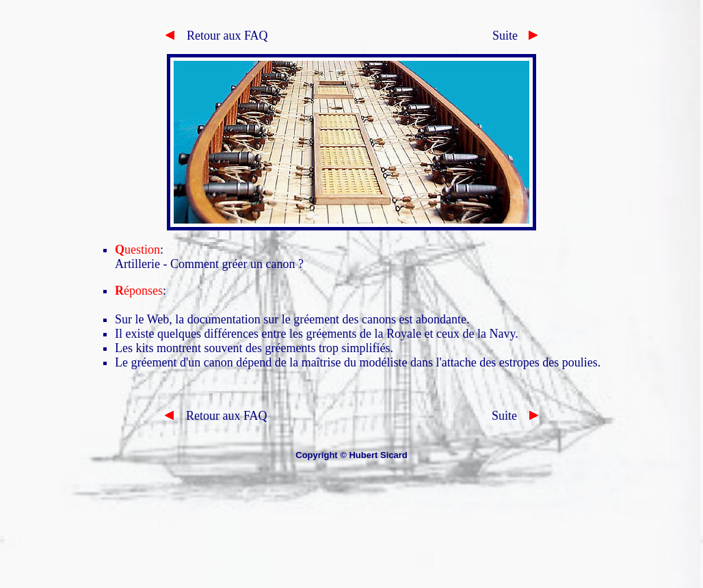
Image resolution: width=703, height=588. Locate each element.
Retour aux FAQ (217, 36)
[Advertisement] (351, 536)
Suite (505, 36)
